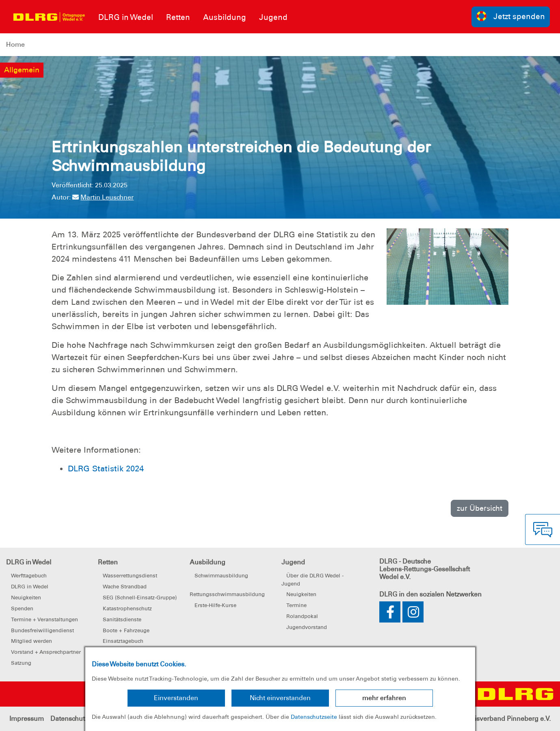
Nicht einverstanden (280, 698)
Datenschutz (69, 719)
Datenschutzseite (314, 717)
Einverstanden (176, 698)
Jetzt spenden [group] (511, 16)
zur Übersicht (480, 508)
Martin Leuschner (103, 197)
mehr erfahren (384, 698)
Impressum (27, 719)
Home (15, 44)
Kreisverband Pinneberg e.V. (507, 719)
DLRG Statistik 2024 (106, 469)
